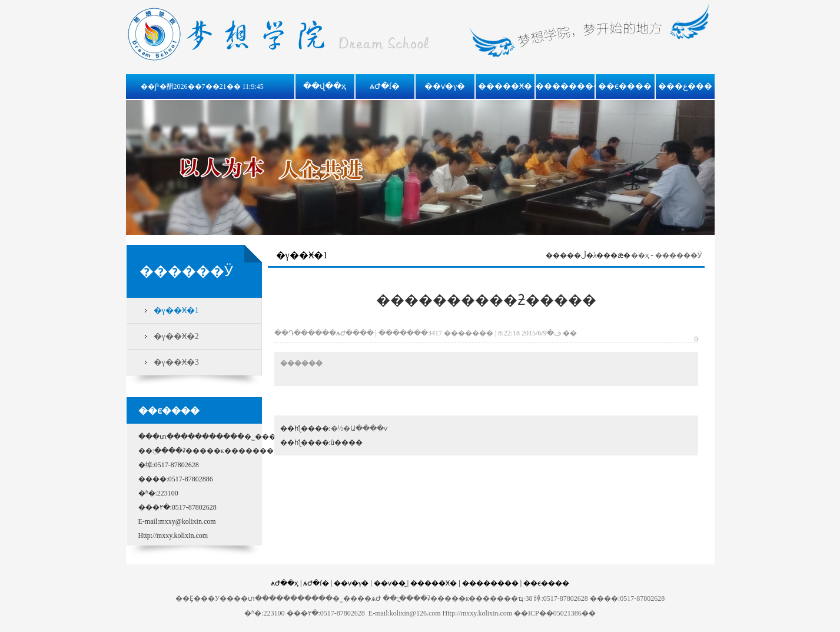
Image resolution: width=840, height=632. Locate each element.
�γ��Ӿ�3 (176, 362)
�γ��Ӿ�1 (176, 310)
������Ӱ (678, 255)
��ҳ (640, 255)
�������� (569, 86)
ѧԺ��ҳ (285, 583)
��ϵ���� (625, 86)
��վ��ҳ (325, 86)
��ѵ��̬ (390, 583)
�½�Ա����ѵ (359, 428)
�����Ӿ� (505, 86)
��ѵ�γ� (445, 86)
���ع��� (685, 86)
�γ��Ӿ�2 (176, 336)
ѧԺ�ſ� (385, 86)
